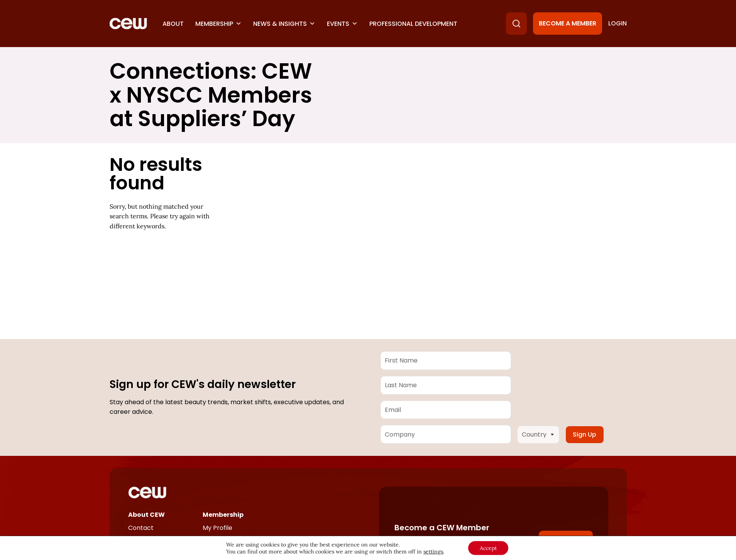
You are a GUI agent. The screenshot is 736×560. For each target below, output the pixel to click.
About (173, 24)
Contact (141, 528)
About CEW (146, 515)
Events (342, 24)
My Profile (217, 528)
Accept (488, 548)
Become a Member (568, 23)
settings (433, 552)
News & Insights (284, 24)
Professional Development (413, 24)
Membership (218, 24)
